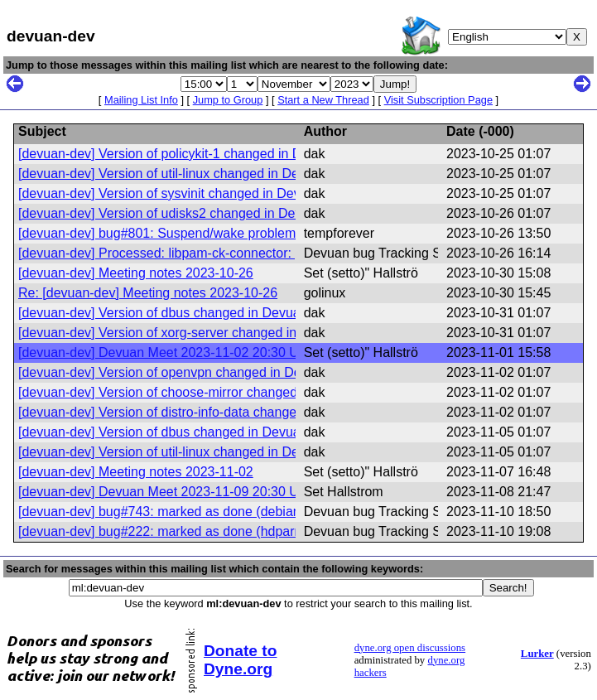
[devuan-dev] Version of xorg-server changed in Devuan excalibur (210, 333)
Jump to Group (228, 100)
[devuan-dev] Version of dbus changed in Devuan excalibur (191, 313)
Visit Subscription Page (438, 100)
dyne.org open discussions (410, 648)
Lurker (537, 654)
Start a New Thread (323, 100)
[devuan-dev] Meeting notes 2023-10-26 (136, 273)
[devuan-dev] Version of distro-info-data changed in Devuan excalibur (221, 412)
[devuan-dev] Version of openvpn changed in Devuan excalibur (202, 372)
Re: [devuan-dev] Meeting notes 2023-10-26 (148, 293)
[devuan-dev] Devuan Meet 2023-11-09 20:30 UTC (167, 492)
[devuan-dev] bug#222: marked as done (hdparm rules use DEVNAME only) (241, 531)
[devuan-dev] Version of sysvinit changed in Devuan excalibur (199, 193)
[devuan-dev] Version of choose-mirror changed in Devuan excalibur (218, 392)
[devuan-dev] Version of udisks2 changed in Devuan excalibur (200, 213)
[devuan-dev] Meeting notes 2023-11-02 (136, 472)
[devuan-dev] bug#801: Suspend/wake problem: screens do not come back (238, 233)
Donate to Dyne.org (240, 660)
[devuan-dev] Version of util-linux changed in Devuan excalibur (201, 174)
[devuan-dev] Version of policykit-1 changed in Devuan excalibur (207, 154)
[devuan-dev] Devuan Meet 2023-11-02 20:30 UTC (167, 352)
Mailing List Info (141, 100)
